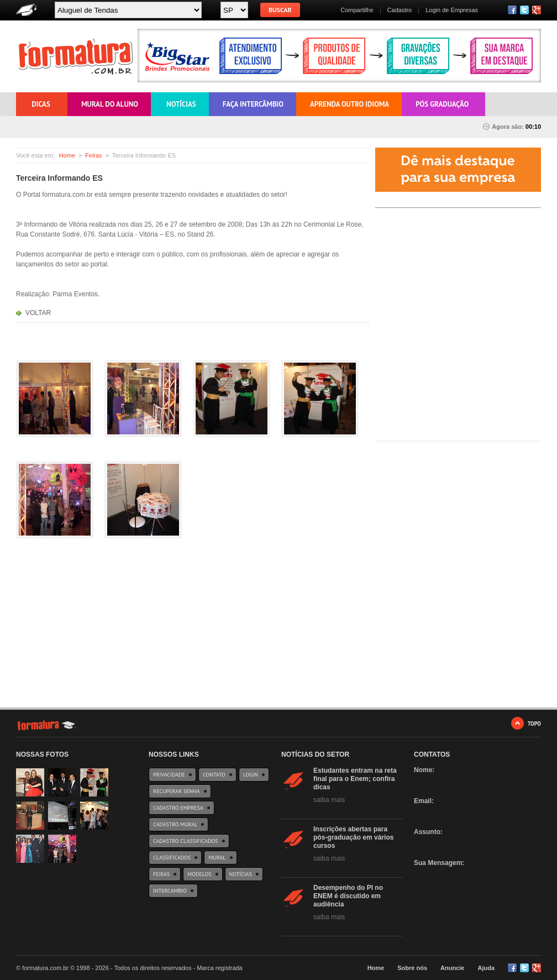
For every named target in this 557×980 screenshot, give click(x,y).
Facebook (512, 10)
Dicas (41, 104)
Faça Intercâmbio (253, 104)
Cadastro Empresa (178, 808)
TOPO (534, 723)
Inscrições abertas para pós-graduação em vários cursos (353, 837)
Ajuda (486, 968)
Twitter (524, 10)
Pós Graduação (442, 104)
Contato (214, 775)
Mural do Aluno (110, 104)
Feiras (94, 155)
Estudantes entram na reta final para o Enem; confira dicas (355, 779)
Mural (217, 858)
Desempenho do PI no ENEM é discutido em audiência (348, 896)
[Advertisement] (458, 358)
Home (67, 155)
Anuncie (452, 968)
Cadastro (400, 10)
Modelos (199, 874)
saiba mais (329, 800)
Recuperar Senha (177, 791)
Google (537, 968)
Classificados (172, 858)
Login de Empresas (452, 10)
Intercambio (170, 891)
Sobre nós (412, 968)
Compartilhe (357, 10)
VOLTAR (38, 313)
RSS (537, 10)
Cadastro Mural (175, 824)
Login (251, 775)
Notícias (180, 104)
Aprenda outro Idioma (350, 104)
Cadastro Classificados (186, 841)
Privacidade (169, 775)
